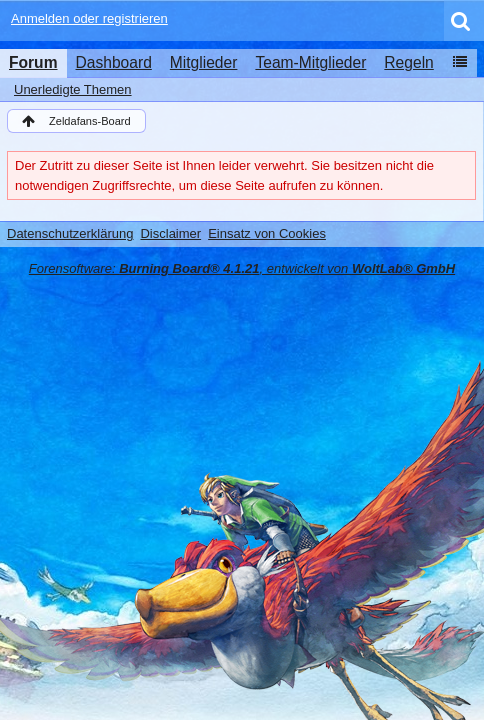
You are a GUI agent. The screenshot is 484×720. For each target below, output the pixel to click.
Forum (33, 62)
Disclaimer (170, 233)
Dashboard (114, 62)
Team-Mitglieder (310, 62)
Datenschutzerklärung (70, 233)
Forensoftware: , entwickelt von (242, 268)
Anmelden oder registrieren (89, 18)
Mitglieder (204, 62)
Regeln (408, 62)
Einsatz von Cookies (267, 233)
